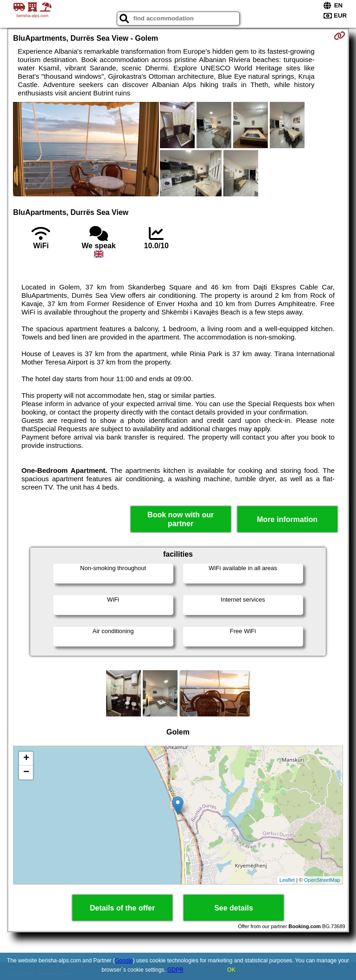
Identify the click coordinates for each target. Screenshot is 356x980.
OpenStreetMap (322, 880)
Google (124, 961)
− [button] (26, 773)
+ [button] (26, 759)
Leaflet (287, 880)
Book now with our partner (181, 519)
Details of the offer (122, 908)
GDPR (175, 970)
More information (287, 519)
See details (234, 908)
